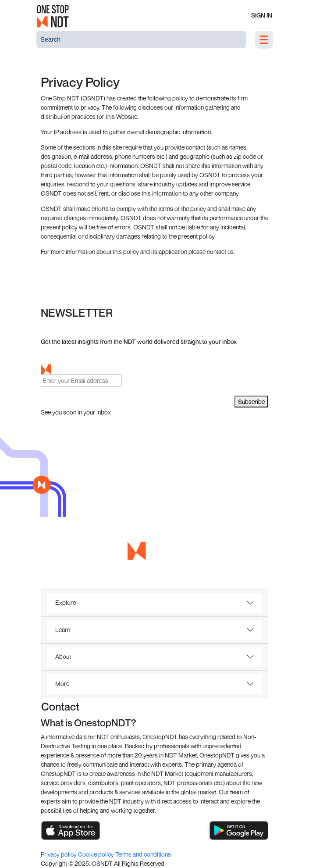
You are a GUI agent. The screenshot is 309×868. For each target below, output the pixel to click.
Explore (66, 602)
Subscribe (251, 402)
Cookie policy (97, 854)
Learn (63, 630)
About (63, 656)
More (62, 684)
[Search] (141, 39)
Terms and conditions (143, 854)
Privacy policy (59, 854)
